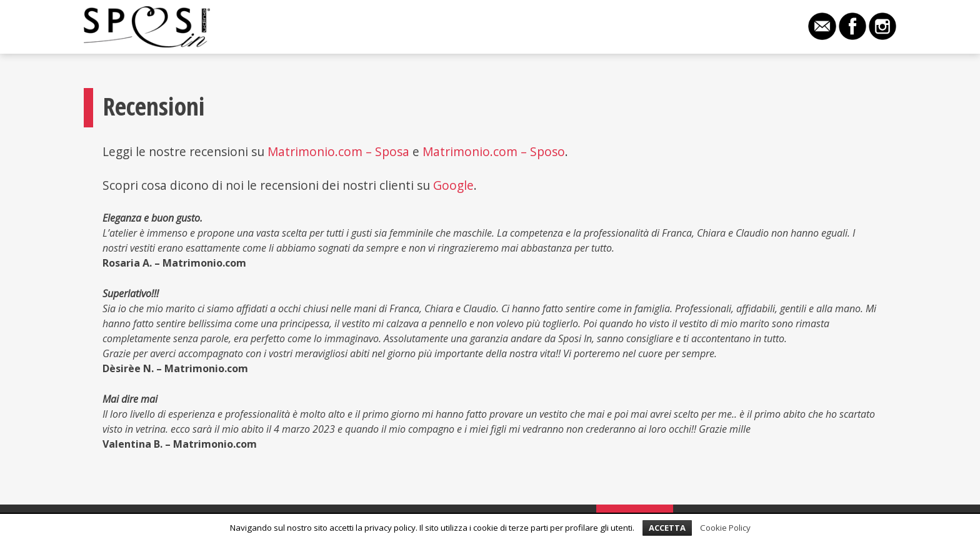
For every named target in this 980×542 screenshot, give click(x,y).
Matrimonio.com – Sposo (494, 151)
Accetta (667, 528)
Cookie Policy (725, 528)
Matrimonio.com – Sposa (338, 151)
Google (453, 185)
